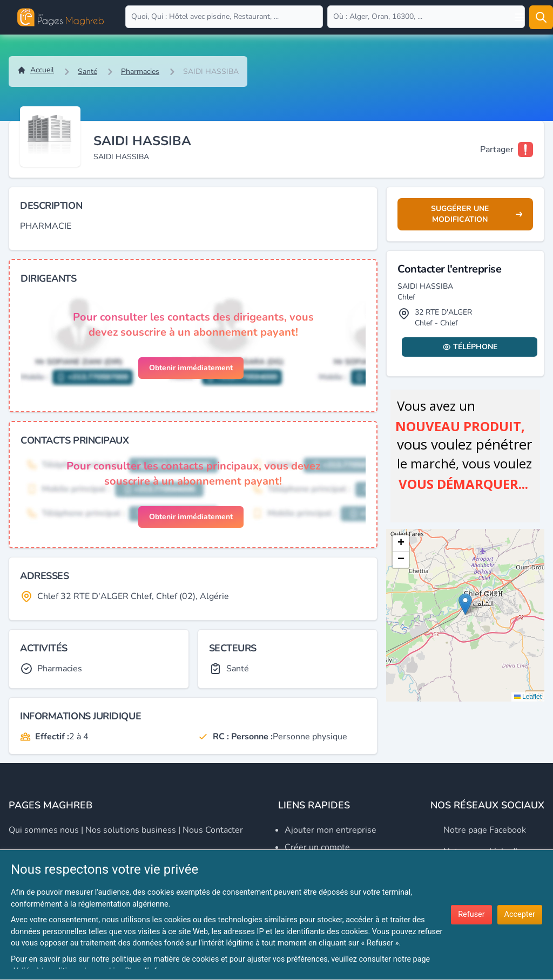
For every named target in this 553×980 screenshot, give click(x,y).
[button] (465, 604)
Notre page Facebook (485, 830)
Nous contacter (213, 830)
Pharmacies (140, 72)
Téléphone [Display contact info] (470, 347)
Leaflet (528, 697)
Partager (497, 149)
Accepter (520, 914)
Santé (87, 72)
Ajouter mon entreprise (331, 830)
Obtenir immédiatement (191, 368)
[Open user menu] (520, 17)
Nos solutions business (131, 830)
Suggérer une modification (477, 214)
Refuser (471, 914)
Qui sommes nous (44, 830)
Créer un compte (317, 847)
